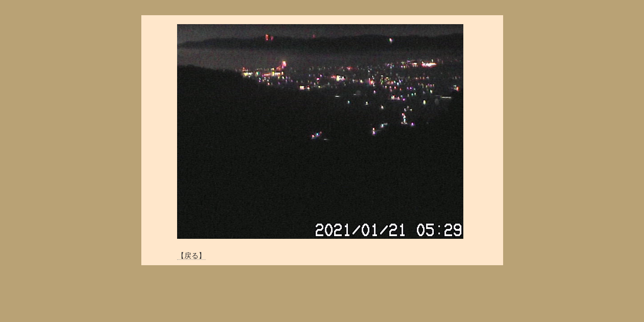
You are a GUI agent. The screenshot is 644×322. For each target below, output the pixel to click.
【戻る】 (191, 256)
